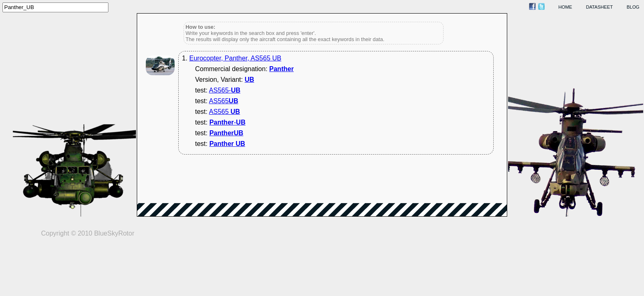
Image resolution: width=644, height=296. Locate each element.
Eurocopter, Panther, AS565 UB (235, 58)
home (566, 7)
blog (633, 7)
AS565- (225, 90)
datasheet (599, 7)
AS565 (224, 101)
